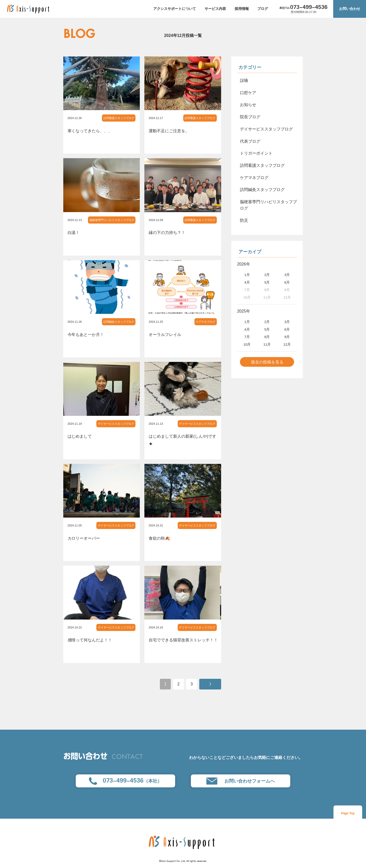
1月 (247, 275)
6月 (287, 282)
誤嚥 (244, 80)
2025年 (244, 311)
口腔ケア (248, 93)
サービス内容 (215, 9)
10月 (247, 344)
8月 (267, 337)
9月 (287, 337)
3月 (287, 275)
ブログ (263, 9)
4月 (247, 282)
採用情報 (242, 9)
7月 (247, 337)
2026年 (244, 264)
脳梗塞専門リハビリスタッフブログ (112, 220)
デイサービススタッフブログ (116, 424)
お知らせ (248, 105)
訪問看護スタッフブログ (119, 118)
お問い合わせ (350, 9)
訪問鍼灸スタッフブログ (119, 322)
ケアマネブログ (205, 322)
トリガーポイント (256, 153)
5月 (267, 282)
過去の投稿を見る (267, 362)
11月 (267, 344)
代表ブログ (250, 141)
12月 (287, 344)
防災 (244, 220)
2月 (267, 275)
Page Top (348, 813)
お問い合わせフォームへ (241, 781)
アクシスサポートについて (175, 9)
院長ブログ (250, 117)
